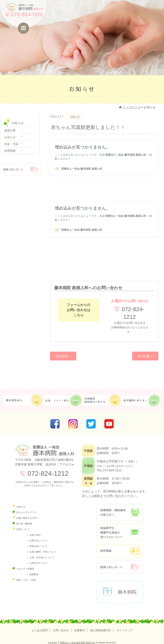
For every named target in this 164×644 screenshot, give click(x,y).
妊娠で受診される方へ (28, 518)
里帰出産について (38, 546)
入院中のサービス (38, 563)
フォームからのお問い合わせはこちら (79, 309)
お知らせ (10, 140)
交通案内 (79, 630)
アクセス (65, 464)
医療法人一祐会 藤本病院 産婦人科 (78, 642)
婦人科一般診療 (24, 523)
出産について (23, 529)
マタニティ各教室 (25, 568)
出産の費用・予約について (43, 551)
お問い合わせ (58, 630)
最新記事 (10, 131)
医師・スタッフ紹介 (26, 580)
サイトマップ (131, 630)
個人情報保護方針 (104, 630)
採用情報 (10, 158)
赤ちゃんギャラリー (26, 512)
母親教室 (34, 574)
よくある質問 (33, 630)
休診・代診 (11, 149)
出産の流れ (35, 535)
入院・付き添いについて (42, 557)
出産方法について (38, 540)
